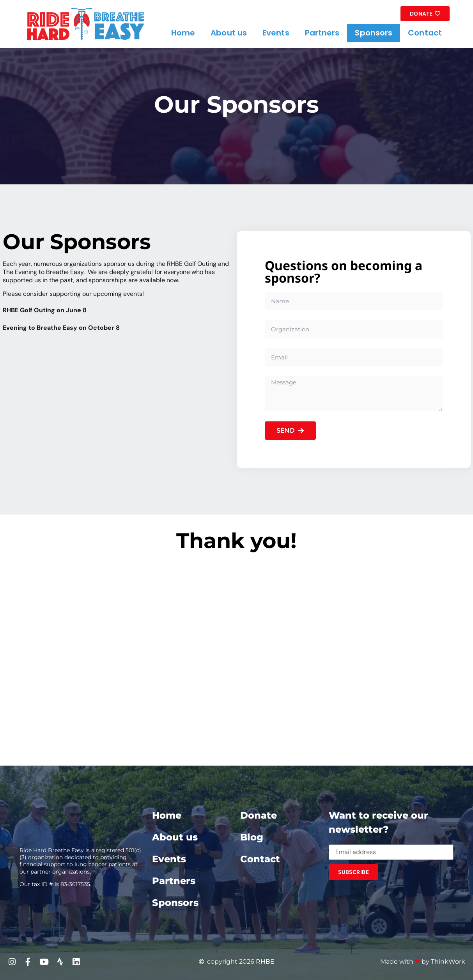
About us (229, 33)
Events (276, 33)
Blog (252, 837)
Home (183, 33)
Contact (425, 33)
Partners (322, 33)
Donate (259, 815)
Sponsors (374, 33)
